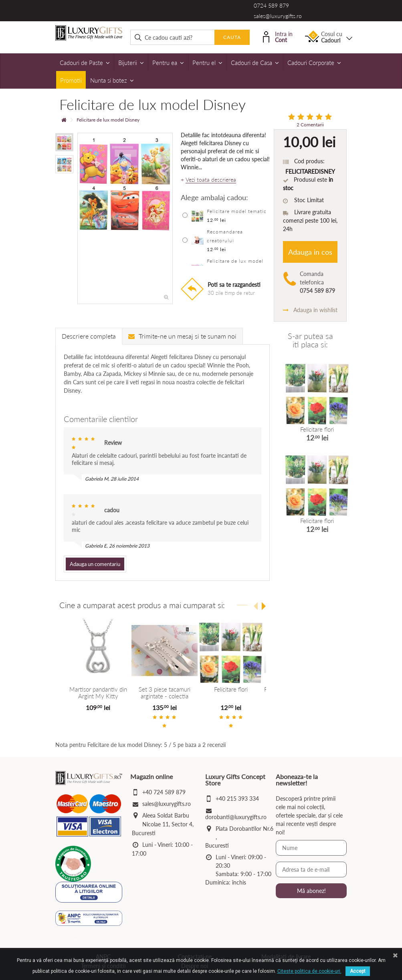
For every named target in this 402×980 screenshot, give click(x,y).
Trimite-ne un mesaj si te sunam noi (182, 336)
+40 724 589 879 (164, 792)
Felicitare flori (231, 689)
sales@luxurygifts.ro (278, 16)
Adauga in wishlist (310, 310)
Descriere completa (89, 336)
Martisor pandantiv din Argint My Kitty (98, 693)
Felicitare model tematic (237, 211)
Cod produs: (309, 161)
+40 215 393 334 (237, 798)
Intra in (278, 36)
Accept (358, 971)
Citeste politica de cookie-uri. (309, 971)
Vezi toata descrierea (211, 180)
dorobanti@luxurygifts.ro (236, 817)
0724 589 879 (271, 5)
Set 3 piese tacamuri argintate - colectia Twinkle (165, 696)
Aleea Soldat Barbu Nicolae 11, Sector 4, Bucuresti (163, 824)
